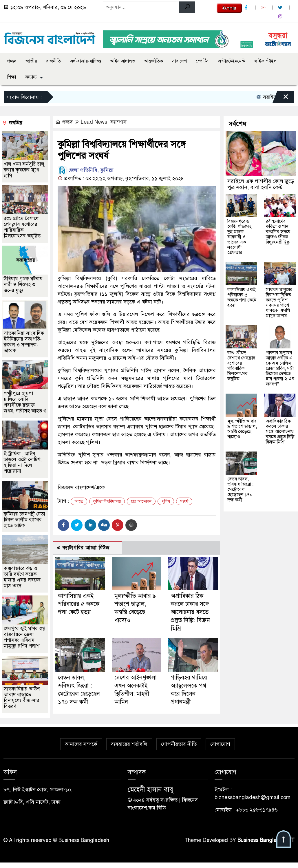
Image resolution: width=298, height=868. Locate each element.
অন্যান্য (31, 77)
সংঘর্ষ (184, 501)
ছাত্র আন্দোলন (141, 501)
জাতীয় (31, 61)
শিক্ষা (12, 77)
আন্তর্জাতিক (154, 61)
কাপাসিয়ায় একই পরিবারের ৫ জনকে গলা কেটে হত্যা (79, 604)
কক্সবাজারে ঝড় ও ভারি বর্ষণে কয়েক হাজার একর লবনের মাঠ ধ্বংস (22, 577)
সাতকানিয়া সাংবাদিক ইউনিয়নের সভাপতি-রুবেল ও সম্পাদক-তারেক (24, 342)
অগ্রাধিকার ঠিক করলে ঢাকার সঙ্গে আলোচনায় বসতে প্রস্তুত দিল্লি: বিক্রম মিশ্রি (190, 612)
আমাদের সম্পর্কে (81, 744)
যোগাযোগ (220, 744)
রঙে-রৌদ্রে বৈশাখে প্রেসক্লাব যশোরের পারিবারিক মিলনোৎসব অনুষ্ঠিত (22, 227)
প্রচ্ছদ (12, 61)
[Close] (281, 98)
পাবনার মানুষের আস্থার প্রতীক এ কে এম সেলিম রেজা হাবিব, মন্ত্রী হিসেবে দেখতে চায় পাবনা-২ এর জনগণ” (280, 368)
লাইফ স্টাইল (266, 61)
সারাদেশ (179, 61)
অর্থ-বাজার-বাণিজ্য (86, 61)
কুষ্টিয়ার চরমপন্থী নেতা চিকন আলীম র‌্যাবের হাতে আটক (24, 520)
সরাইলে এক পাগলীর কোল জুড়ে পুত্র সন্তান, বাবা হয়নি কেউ (261, 184)
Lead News (94, 122)
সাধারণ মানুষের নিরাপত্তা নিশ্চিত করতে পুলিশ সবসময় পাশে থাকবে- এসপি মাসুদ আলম (279, 303)
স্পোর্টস (202, 61)
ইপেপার (229, 8)
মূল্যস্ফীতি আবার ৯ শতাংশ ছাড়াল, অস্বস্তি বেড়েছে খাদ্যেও (242, 429)
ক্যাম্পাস (118, 122)
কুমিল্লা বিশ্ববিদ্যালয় (107, 501)
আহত (79, 501)
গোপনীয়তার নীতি (179, 744)
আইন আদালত (123, 61)
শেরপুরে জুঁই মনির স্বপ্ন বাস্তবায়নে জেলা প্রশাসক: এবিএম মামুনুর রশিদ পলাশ (24, 637)
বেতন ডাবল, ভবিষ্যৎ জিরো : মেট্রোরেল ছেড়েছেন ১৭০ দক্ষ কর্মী (240, 489)
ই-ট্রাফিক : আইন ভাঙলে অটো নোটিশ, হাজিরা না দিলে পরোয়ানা (23, 462)
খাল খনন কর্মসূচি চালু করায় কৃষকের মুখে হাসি (24, 170)
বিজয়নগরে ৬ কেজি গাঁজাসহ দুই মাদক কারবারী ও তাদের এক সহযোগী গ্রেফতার (239, 237)
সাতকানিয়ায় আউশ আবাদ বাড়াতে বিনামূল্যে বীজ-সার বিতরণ (22, 698)
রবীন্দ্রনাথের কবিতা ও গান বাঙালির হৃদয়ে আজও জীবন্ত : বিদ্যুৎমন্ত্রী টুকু (278, 232)
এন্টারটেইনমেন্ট (232, 61)
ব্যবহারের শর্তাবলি (129, 744)
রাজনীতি (53, 61)
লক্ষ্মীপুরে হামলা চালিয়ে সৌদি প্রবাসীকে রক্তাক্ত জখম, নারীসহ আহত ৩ (25, 402)
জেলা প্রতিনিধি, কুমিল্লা (86, 170)
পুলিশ (166, 501)
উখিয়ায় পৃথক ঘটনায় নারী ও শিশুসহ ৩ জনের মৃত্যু (23, 285)
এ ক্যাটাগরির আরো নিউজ (83, 548)
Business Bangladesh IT (266, 840)
